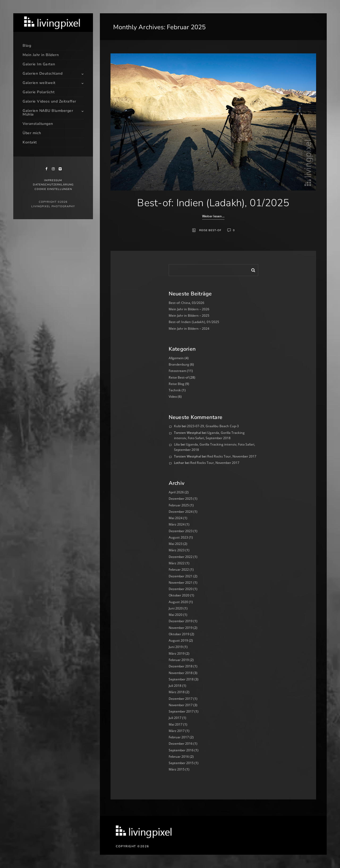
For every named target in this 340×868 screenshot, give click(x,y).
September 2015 (181, 763)
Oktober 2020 (179, 595)
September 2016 (181, 750)
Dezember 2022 (181, 557)
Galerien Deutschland (42, 73)
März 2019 (177, 653)
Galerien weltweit (39, 83)
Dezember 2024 (181, 512)
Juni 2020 (176, 608)
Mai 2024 (176, 518)
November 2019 (181, 628)
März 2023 (177, 550)
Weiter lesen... (213, 216)
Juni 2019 (176, 647)
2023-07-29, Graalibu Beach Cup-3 (213, 426)
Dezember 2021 (181, 576)
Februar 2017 (179, 737)
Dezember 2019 (181, 621)
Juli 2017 (175, 718)
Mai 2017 (176, 724)
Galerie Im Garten (39, 64)
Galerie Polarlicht (39, 92)
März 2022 (177, 563)
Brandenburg (179, 364)
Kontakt (30, 142)
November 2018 (181, 673)
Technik (175, 390)
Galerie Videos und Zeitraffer (49, 101)
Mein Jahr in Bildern (41, 55)
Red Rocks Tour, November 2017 (232, 456)
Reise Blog (177, 384)
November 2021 (181, 583)
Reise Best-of (210, 230)
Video (173, 397)
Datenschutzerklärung (53, 185)
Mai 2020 (176, 615)
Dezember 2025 (181, 499)
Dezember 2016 (181, 744)
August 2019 (178, 640)
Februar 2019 (179, 660)
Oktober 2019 (179, 634)
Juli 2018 (175, 686)
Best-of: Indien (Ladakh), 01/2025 (213, 203)
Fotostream (177, 371)
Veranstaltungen (38, 124)
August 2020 (178, 602)
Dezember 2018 (181, 666)
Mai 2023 (176, 544)
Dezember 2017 (181, 699)
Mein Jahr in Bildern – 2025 (189, 316)
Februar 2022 (179, 570)
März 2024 (177, 524)
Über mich (32, 133)
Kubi (177, 426)
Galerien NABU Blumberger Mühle (48, 113)
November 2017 (181, 705)
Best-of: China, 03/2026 (186, 303)
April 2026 (176, 492)
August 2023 (178, 537)
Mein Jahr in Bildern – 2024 (189, 329)
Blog (27, 46)
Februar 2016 (179, 757)
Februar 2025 (179, 505)
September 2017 (181, 711)
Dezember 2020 (181, 589)
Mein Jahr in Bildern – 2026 (189, 309)
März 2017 (177, 731)
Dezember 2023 (181, 531)
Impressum (53, 180)
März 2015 (177, 769)
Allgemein (176, 358)
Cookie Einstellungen (53, 189)
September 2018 (181, 679)
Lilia (177, 444)
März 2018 (177, 692)
